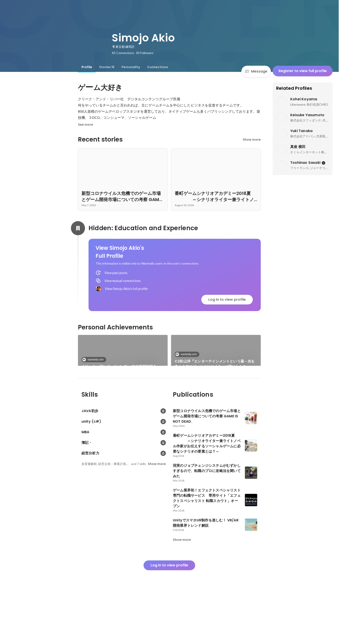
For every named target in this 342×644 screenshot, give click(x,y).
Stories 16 (107, 67)
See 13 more (216, 394)
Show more (252, 140)
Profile (87, 67)
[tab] (87, 67)
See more (86, 125)
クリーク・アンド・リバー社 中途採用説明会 (119, 367)
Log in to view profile (227, 300)
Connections (158, 67)
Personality (131, 67)
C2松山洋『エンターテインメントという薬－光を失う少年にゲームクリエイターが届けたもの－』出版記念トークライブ (216, 364)
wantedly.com (94, 360)
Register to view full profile (303, 71)
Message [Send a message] (256, 71)
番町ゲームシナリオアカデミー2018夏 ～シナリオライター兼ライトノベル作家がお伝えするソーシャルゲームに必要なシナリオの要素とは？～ (123, 399)
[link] (123, 356)
